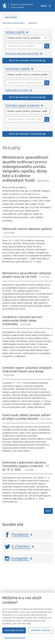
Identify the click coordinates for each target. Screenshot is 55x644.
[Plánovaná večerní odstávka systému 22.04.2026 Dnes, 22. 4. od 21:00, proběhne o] (27, 245)
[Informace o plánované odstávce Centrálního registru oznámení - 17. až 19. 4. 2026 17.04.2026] (27, 482)
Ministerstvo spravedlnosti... (14, 23)
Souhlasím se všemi (14, 630)
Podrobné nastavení (15, 638)
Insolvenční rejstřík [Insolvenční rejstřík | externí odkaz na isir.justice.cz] (18, 69)
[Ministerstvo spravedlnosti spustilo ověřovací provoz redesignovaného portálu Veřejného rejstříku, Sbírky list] (27, 189)
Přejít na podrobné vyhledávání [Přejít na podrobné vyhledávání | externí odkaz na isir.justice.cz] (26, 97)
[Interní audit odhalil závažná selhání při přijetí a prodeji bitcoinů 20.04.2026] (27, 433)
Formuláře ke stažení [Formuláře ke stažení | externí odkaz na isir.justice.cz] (17, 90)
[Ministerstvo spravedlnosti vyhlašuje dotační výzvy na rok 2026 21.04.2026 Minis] (27, 291)
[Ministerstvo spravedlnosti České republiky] (18, 6)
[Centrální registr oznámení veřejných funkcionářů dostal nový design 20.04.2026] (27, 387)
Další (48, 511)
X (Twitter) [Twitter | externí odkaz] (18, 546)
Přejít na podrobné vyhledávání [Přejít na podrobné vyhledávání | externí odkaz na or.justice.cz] (26, 61)
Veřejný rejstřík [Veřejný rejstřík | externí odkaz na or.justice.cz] (15, 32)
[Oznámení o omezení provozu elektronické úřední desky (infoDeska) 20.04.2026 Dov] (27, 337)
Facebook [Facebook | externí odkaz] (17, 535)
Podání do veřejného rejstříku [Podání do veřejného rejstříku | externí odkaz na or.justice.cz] (22, 54)
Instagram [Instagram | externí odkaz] (17, 558)
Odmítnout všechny (41, 630)
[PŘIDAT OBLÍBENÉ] (11, 16)
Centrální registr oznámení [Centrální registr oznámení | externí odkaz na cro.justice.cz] (23, 105)
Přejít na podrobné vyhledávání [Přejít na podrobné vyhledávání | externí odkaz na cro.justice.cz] (26, 134)
